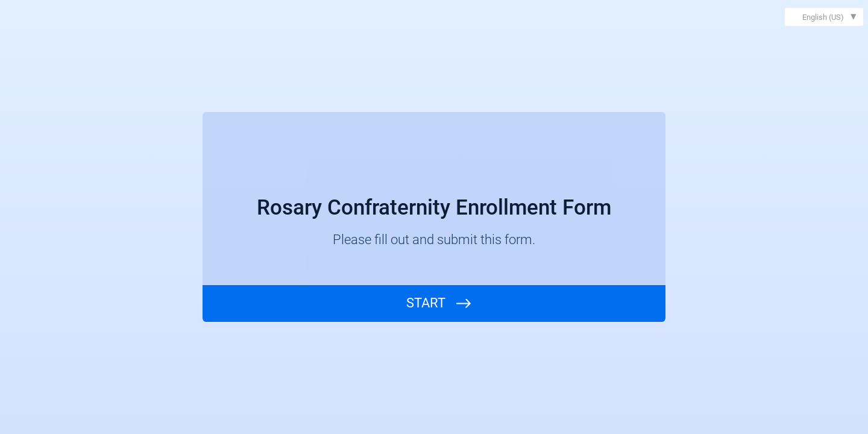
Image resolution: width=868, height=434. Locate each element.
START (426, 303)
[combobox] (824, 17)
